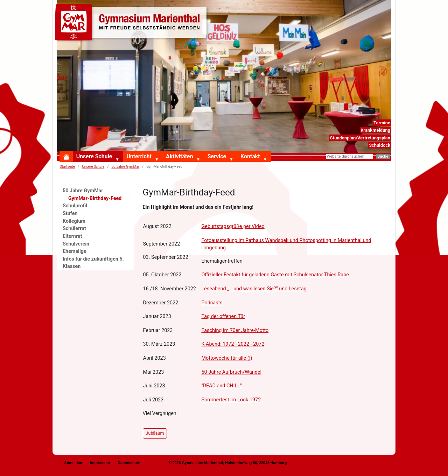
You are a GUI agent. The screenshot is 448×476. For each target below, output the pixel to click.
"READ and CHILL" (221, 386)
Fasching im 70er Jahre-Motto (235, 330)
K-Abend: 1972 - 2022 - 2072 (233, 344)
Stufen (70, 213)
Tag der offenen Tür (223, 316)
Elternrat (72, 236)
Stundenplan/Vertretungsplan (360, 138)
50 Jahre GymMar (125, 167)
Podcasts (212, 303)
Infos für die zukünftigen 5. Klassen (93, 263)
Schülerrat (74, 229)
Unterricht (139, 156)
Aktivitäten (179, 156)
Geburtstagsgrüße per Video (233, 226)
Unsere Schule (94, 156)
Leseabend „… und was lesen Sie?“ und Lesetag (254, 289)
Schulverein (76, 244)
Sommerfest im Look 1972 (231, 400)
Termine (382, 123)
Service (217, 156)
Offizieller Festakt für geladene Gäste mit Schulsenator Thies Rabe (275, 275)
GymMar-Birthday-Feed (95, 198)
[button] (119, 160)
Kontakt (250, 156)
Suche (383, 156)
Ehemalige (75, 251)
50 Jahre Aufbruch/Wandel (231, 372)
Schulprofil (75, 206)
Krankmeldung (375, 130)
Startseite (67, 167)
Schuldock (380, 145)
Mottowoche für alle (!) (227, 358)
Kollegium (74, 221)
